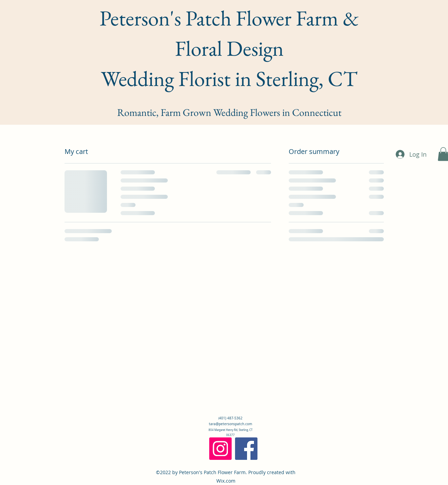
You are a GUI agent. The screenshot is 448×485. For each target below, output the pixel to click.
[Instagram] (220, 449)
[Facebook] (246, 449)
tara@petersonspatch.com (230, 424)
